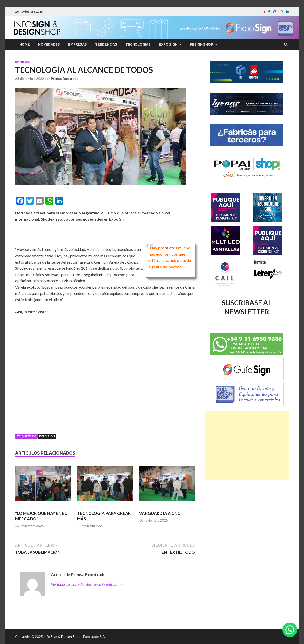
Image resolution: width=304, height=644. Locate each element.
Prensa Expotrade (65, 79)
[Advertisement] (247, 445)
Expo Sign (168, 44)
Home (25, 44)
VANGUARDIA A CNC (160, 513)
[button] (290, 630)
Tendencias (106, 44)
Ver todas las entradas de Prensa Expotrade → (87, 584)
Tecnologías (138, 44)
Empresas (78, 44)
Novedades (49, 44)
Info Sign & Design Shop (62, 637)
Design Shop (201, 44)
